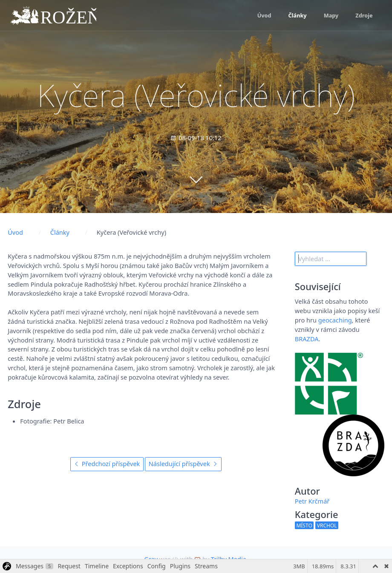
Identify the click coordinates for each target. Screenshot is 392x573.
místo (304, 525)
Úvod (264, 15)
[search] (331, 259)
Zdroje (364, 15)
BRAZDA (307, 339)
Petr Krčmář (312, 501)
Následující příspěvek (183, 464)
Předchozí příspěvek (107, 464)
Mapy (331, 15)
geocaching (335, 320)
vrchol (327, 525)
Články (298, 15)
